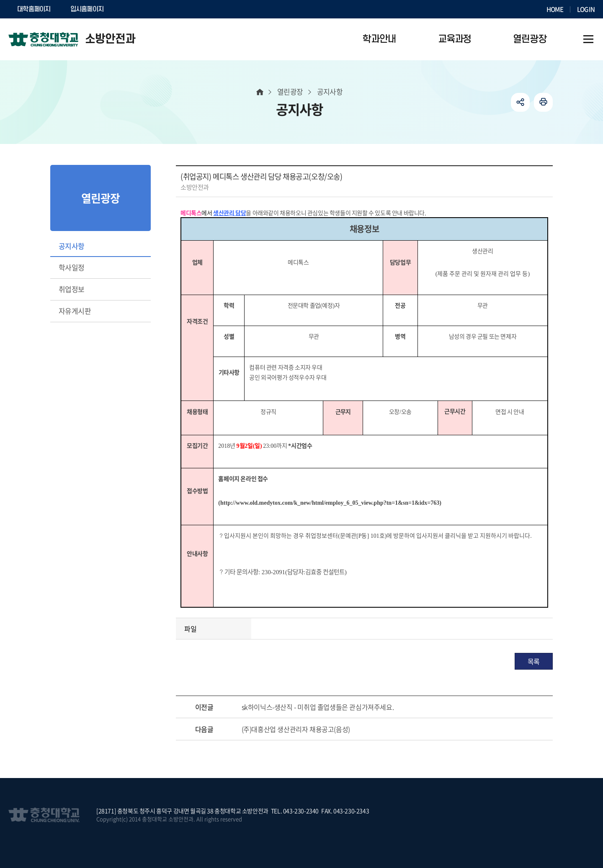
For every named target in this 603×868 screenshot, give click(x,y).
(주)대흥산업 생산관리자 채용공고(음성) (296, 729)
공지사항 (72, 246)
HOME (555, 9)
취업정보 (72, 289)
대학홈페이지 (34, 9)
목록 (534, 661)
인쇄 (543, 102)
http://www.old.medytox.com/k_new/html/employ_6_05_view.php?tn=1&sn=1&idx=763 (330, 503)
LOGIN (586, 9)
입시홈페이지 (87, 9)
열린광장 (290, 91)
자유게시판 (75, 311)
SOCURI (134, 9)
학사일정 (72, 267)
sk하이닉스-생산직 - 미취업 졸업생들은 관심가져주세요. (318, 707)
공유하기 (520, 102)
